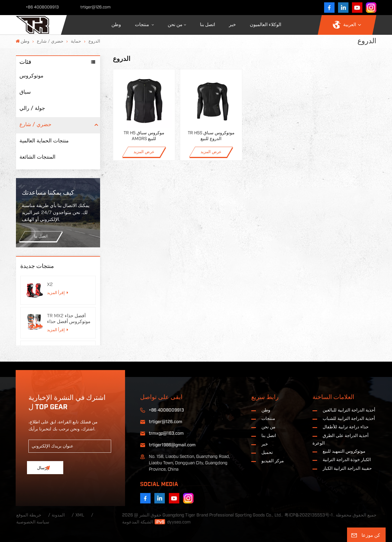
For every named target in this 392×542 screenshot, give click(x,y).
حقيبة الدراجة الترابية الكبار (347, 468)
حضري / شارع (50, 41)
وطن (116, 25)
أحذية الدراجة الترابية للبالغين (349, 410)
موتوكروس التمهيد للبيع (344, 451)
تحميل (267, 453)
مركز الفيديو (273, 461)
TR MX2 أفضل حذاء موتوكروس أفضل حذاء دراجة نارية (69, 319)
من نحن (175, 25)
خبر (232, 25)
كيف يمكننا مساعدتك (48, 193)
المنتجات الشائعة (37, 157)
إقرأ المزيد (57, 293)
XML (80, 515)
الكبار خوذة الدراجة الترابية (347, 460)
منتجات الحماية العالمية (44, 141)
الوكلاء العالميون (265, 25)
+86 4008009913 (42, 7)
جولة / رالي (32, 108)
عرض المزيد (144, 152)
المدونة (58, 515)
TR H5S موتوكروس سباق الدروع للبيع (211, 136)
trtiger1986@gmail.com (172, 445)
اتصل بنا (207, 25)
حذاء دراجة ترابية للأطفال (346, 427)
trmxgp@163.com (166, 433)
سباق (25, 92)
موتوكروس (31, 76)
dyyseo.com (179, 522)
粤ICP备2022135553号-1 (309, 515)
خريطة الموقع (29, 515)
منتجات (143, 25)
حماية (76, 41)
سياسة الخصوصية (33, 522)
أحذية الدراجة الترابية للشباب (349, 419)
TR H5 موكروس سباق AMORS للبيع (144, 136)
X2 (50, 284)
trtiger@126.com (95, 7)
